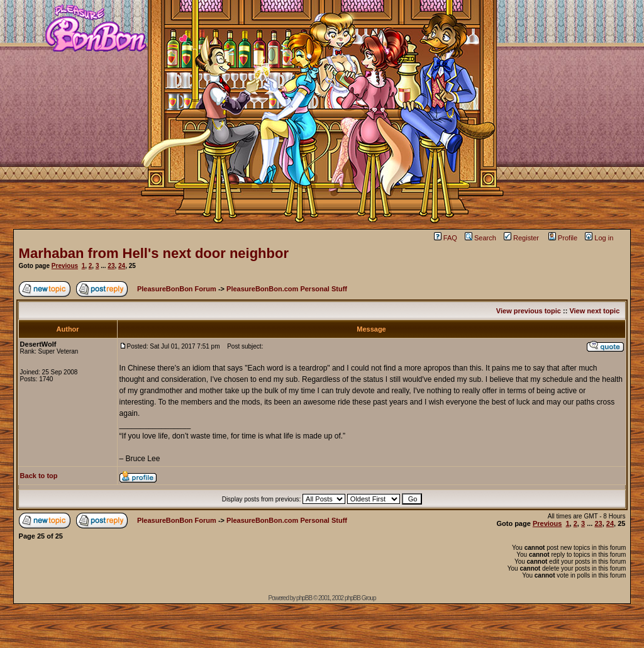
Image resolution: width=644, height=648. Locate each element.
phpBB (304, 598)
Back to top (39, 476)
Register (521, 238)
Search (480, 238)
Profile (563, 238)
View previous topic (529, 311)
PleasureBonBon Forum (177, 289)
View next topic (594, 311)
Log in (599, 238)
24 (122, 266)
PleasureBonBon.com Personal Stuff (287, 289)
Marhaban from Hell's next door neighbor (154, 253)
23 (111, 266)
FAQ (446, 238)
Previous (65, 266)
